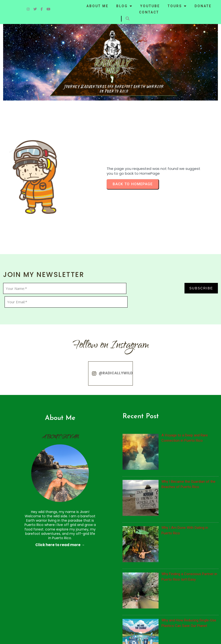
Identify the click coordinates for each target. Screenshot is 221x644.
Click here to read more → (45, 486)
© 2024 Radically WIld (24, 636)
